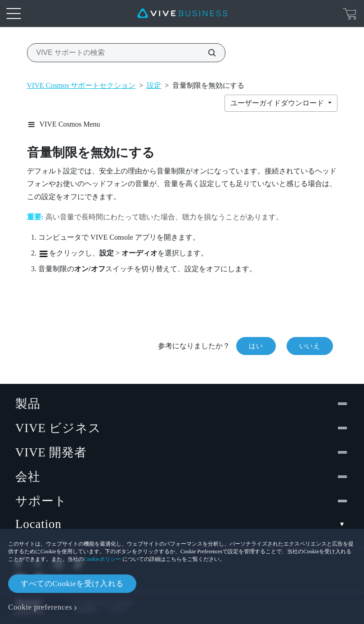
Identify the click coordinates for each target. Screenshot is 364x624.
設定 (154, 85)
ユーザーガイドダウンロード (278, 103)
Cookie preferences (40, 607)
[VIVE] (182, 14)
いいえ (310, 346)
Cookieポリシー (102, 559)
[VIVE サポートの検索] (207, 53)
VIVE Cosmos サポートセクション (81, 85)
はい (256, 346)
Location (182, 524)
